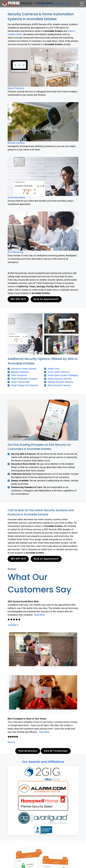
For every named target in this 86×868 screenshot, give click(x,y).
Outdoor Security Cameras (60, 382)
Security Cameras (16, 143)
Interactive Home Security (24, 369)
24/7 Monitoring (15, 252)
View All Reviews (28, 751)
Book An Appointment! (46, 299)
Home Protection (16, 88)
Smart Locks (54, 369)
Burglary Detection (20, 372)
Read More (40, 615)
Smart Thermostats (20, 382)
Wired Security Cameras (59, 385)
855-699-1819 (61, 4)
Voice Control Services (59, 372)
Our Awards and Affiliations (43, 762)
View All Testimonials (56, 751)
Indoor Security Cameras (60, 379)
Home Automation (16, 197)
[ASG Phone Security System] (43, 649)
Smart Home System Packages (63, 375)
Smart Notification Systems (24, 379)
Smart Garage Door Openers (25, 385)
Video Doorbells (19, 375)
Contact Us (45, 4)
